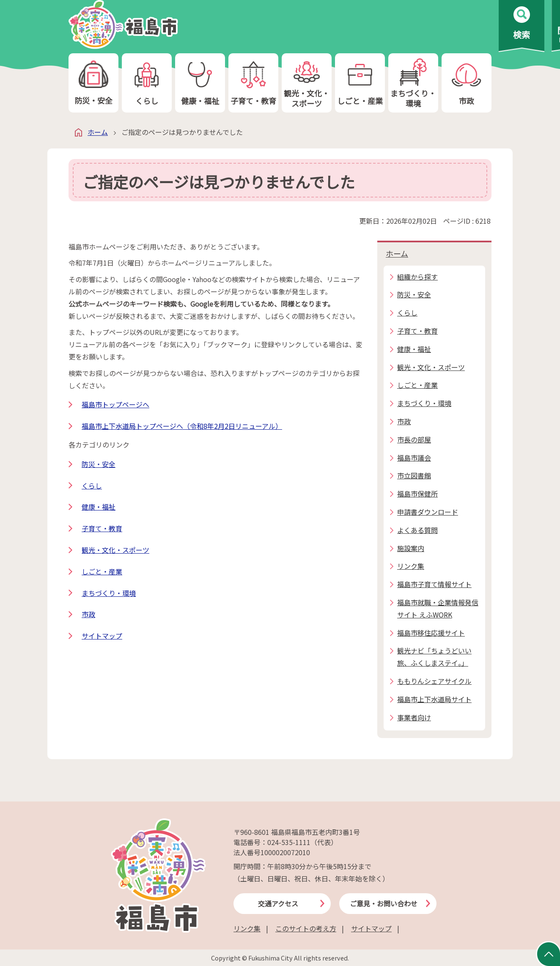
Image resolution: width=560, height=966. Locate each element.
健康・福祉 (200, 83)
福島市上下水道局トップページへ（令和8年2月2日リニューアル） (182, 426)
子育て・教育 (253, 83)
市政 (467, 83)
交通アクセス (278, 903)
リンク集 (247, 928)
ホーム (98, 132)
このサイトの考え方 (306, 928)
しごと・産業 (360, 83)
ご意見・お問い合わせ (384, 903)
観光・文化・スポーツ (307, 83)
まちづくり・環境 (413, 83)
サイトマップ (102, 636)
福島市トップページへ (115, 404)
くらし (147, 83)
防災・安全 (93, 83)
